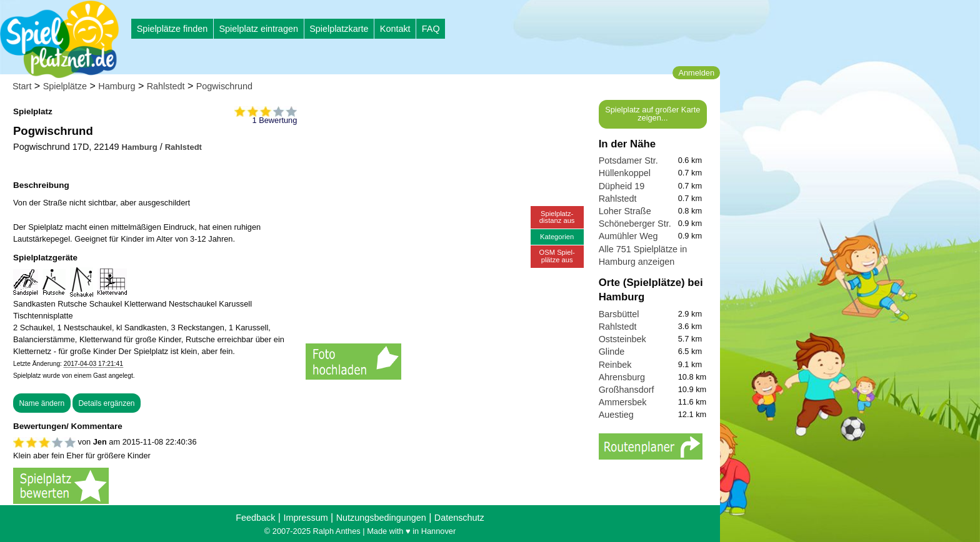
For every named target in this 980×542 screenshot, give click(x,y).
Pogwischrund (224, 86)
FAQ (431, 29)
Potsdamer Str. (628, 160)
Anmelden (696, 73)
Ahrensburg (622, 377)
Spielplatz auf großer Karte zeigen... (652, 114)
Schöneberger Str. (635, 224)
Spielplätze (65, 86)
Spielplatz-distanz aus (557, 217)
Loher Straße (625, 211)
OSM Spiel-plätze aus (557, 256)
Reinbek (615, 365)
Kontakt (395, 29)
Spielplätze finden (172, 29)
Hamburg (117, 86)
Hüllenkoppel (625, 173)
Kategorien (557, 237)
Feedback (255, 518)
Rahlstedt (166, 86)
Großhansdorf (627, 390)
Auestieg (616, 415)
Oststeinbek (622, 339)
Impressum (305, 518)
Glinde (612, 352)
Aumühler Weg (628, 236)
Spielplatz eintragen (258, 29)
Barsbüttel (619, 314)
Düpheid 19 (622, 186)
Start (22, 86)
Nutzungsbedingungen (381, 518)
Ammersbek (623, 402)
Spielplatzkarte (339, 29)
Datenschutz (459, 518)
